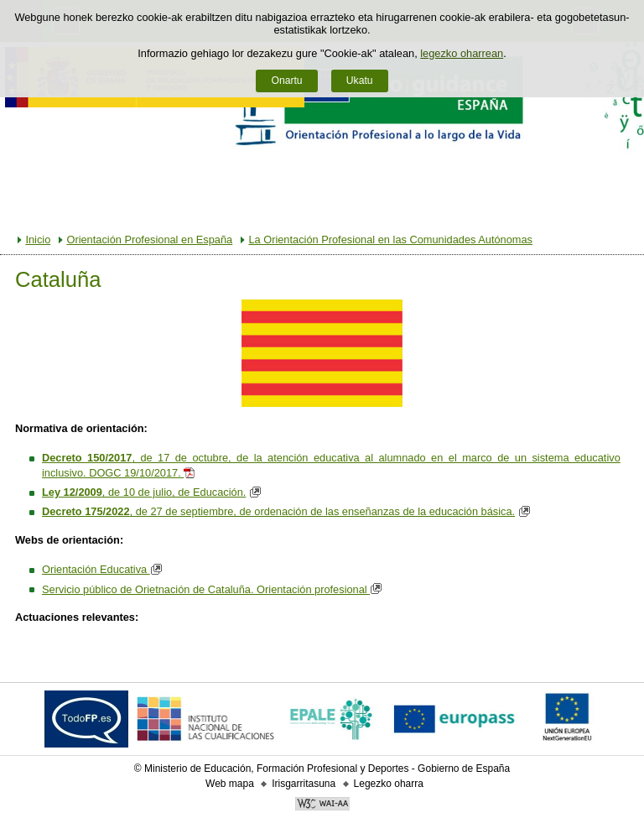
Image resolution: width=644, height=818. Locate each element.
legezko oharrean (462, 53)
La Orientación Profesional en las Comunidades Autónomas (390, 240)
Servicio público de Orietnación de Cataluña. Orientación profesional (214, 589)
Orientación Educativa (104, 569)
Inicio (38, 240)
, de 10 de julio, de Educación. (144, 492)
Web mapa (230, 784)
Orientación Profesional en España (149, 240)
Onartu (286, 81)
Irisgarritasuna (304, 784)
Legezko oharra (389, 784)
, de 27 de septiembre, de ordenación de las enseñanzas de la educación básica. (278, 511)
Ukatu (360, 81)
